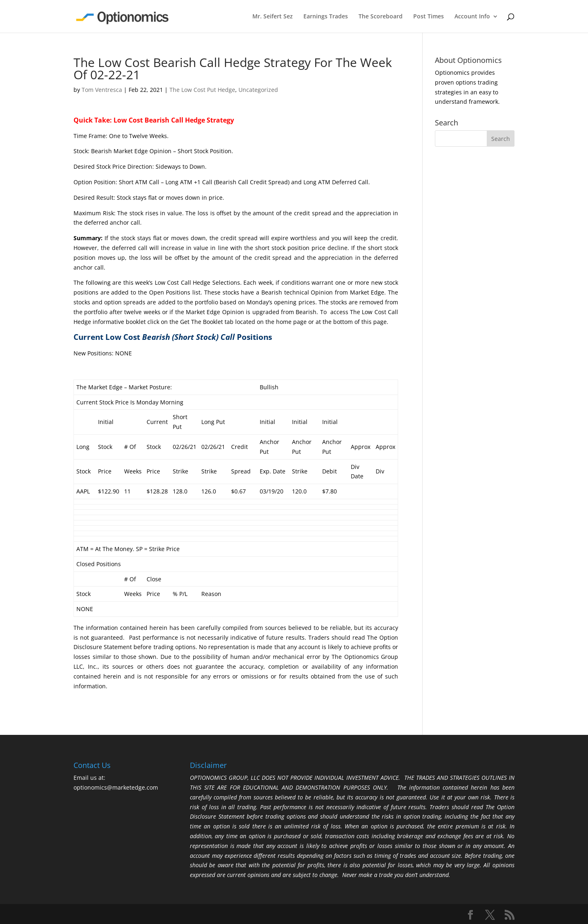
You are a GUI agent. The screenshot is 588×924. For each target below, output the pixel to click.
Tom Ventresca (102, 90)
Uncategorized (258, 90)
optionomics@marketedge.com (116, 787)
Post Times (429, 17)
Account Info (472, 17)
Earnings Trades (326, 17)
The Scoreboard (381, 17)
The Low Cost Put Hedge (202, 90)
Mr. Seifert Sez (273, 17)
